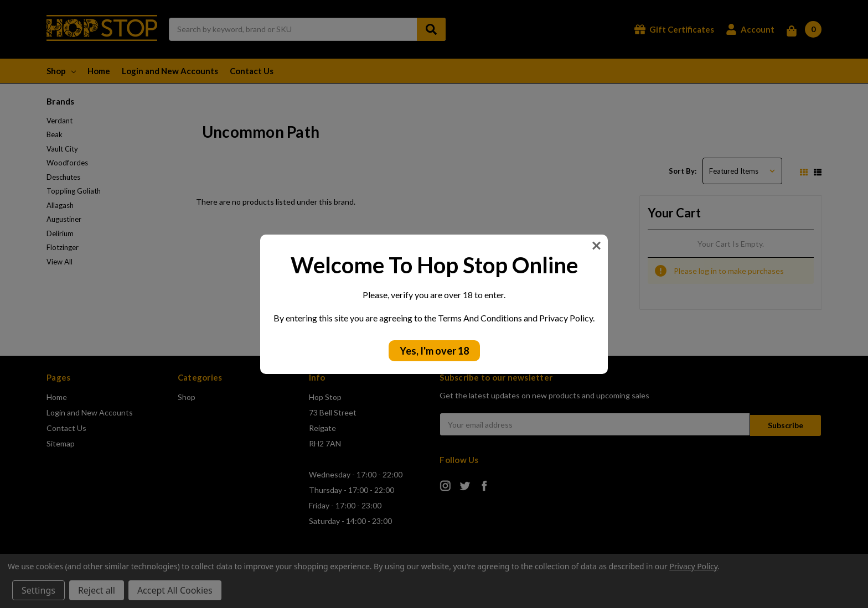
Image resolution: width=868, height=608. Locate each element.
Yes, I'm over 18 (434, 351)
